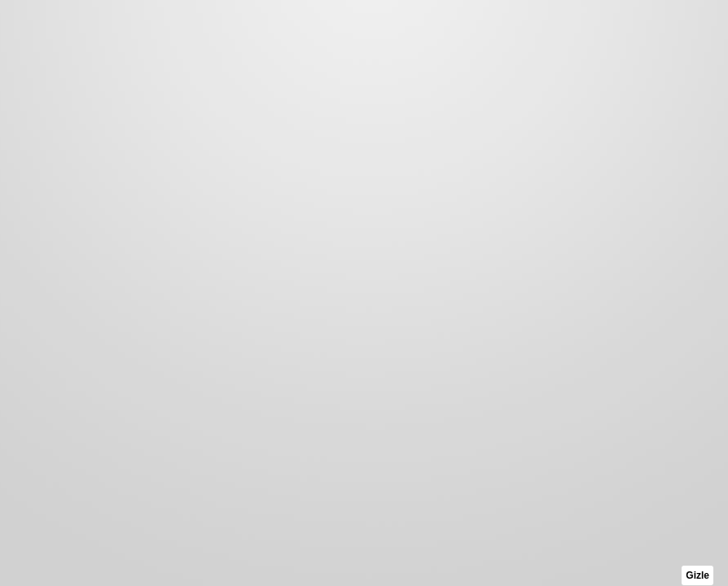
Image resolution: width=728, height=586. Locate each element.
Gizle (697, 575)
